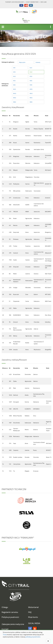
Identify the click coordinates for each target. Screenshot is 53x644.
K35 (14, 72)
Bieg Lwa (44, 2)
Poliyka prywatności (10, 617)
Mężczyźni (22, 62)
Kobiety (38, 62)
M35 (31, 89)
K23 (31, 68)
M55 (31, 98)
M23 (15, 89)
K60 (31, 81)
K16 (14, 68)
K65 (14, 85)
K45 (14, 76)
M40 (15, 93)
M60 (15, 102)
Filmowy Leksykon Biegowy (15, 2)
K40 (31, 72)
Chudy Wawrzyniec (32, 2)
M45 (31, 93)
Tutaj (5, 635)
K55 (14, 81)
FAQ (30, 612)
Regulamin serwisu (10, 612)
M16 (31, 85)
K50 (31, 76)
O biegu (5, 607)
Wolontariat (33, 607)
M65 (31, 102)
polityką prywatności (33, 637)
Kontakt (5, 629)
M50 (15, 98)
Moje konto (33, 617)
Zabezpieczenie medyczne (13, 624)
